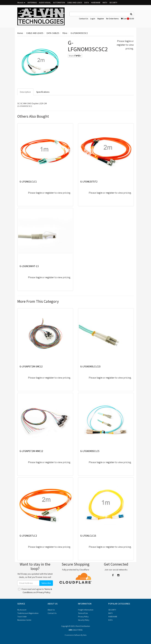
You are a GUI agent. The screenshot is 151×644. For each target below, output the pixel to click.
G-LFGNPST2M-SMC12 (31, 366)
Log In (93, 19)
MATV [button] (105, 3)
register (121, 45)
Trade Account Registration (28, 613)
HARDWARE (113, 617)
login (128, 41)
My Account (22, 610)
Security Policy (84, 620)
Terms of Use (83, 613)
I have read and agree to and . (35, 591)
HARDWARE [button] (96, 3)
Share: (75, 56)
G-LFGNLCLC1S (88, 536)
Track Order (22, 617)
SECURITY (112, 610)
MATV (110, 613)
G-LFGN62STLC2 (28, 536)
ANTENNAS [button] (32, 3)
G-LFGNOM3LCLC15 (90, 366)
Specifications (43, 92)
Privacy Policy (44, 592)
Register (101, 19)
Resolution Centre (24, 620)
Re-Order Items (112, 19)
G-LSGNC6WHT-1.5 (29, 266)
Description (25, 92)
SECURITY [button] (113, 3)
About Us (51, 610)
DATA (110, 620)
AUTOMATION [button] (59, 3)
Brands (21, 3)
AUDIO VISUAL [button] (45, 3)
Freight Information (86, 610)
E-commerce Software (73, 635)
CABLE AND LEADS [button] (75, 3)
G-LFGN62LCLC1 (28, 182)
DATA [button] (87, 3)
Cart (127, 19)
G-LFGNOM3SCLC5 (90, 451)
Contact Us (84, 19)
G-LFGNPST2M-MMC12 (31, 451)
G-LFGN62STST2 (89, 182)
